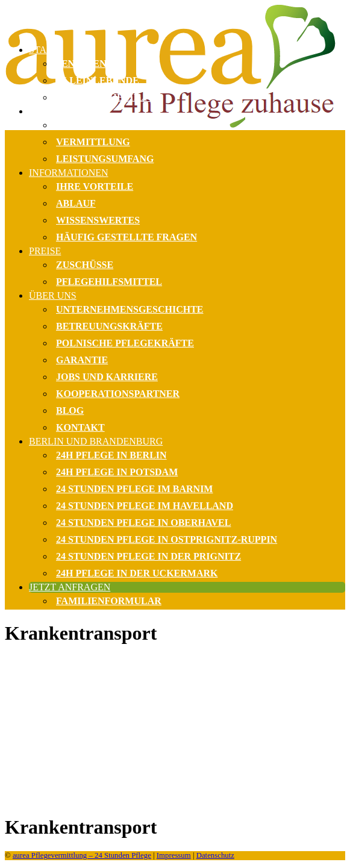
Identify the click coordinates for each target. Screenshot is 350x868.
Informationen (69, 173)
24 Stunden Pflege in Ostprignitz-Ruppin (167, 539)
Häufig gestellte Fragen (127, 237)
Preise (45, 251)
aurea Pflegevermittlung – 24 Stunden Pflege (82, 855)
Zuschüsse (85, 265)
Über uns (53, 295)
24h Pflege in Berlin (111, 455)
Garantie (82, 360)
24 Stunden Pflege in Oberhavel (143, 523)
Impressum (174, 855)
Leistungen (59, 111)
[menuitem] (187, 137)
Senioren (81, 64)
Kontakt (80, 427)
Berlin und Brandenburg (96, 441)
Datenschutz (215, 855)
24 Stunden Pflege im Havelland (145, 506)
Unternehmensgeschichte (130, 309)
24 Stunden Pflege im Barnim (134, 489)
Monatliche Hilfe (106, 97)
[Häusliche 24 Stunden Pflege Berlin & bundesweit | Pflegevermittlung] (175, 20)
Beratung (83, 125)
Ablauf (76, 203)
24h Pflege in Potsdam (117, 472)
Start (43, 50)
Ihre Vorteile (95, 186)
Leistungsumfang (105, 159)
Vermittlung (93, 142)
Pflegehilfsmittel (109, 282)
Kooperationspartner (118, 394)
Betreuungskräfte (109, 326)
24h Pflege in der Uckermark (137, 573)
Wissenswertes (98, 220)
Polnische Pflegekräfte (125, 343)
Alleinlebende (98, 80)
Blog (70, 411)
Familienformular (109, 601)
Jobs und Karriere (107, 377)
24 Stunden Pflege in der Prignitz (148, 556)
